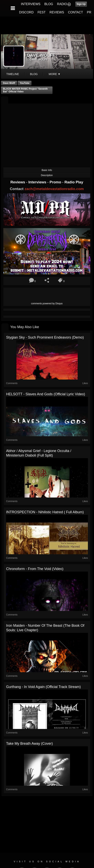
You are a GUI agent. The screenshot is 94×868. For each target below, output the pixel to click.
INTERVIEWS (31, 4)
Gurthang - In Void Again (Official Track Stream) (43, 687)
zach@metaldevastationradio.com (54, 189)
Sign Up (81, 4)
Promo (56, 182)
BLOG (49, 4)
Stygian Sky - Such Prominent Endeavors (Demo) (45, 337)
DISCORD (26, 12)
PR (89, 12)
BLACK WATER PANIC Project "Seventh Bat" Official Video (25, 90)
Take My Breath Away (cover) (29, 744)
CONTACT (76, 12)
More (54, 74)
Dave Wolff (9, 83)
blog (34, 74)
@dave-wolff (37, 59)
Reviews (18, 182)
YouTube (25, 83)
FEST (42, 12)
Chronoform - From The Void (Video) (35, 569)
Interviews (38, 182)
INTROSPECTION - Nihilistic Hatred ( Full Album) (45, 512)
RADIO (62, 4)
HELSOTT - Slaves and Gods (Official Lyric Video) (46, 394)
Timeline (13, 74)
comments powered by (47, 304)
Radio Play (74, 182)
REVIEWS (57, 12)
